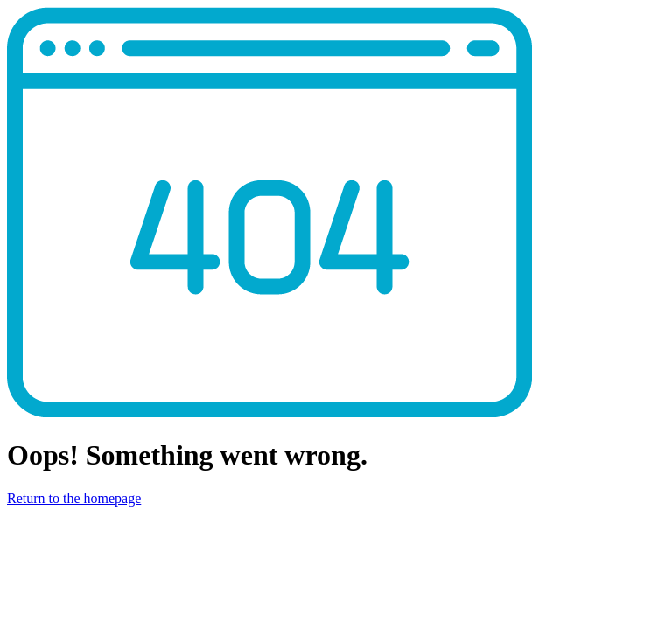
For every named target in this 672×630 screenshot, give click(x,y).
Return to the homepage (74, 498)
